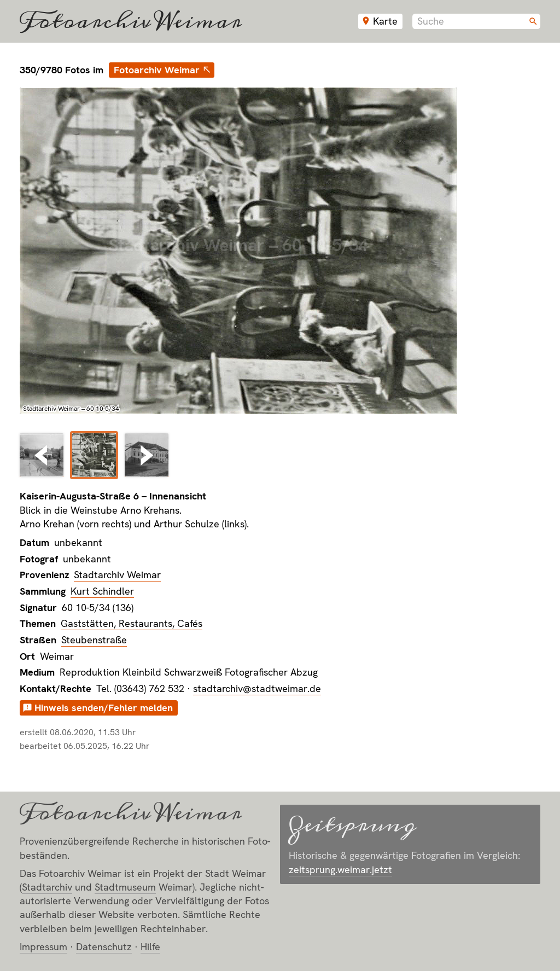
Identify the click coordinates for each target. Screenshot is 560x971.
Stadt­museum (125, 887)
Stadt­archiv (47, 887)
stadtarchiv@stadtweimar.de (257, 688)
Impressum (43, 947)
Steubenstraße (94, 640)
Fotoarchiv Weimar (131, 21)
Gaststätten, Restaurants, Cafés (132, 623)
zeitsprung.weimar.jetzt (340, 870)
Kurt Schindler (102, 591)
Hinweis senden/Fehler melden (104, 708)
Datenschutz (104, 947)
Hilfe (150, 947)
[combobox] (476, 21)
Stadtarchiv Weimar (117, 575)
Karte (385, 21)
